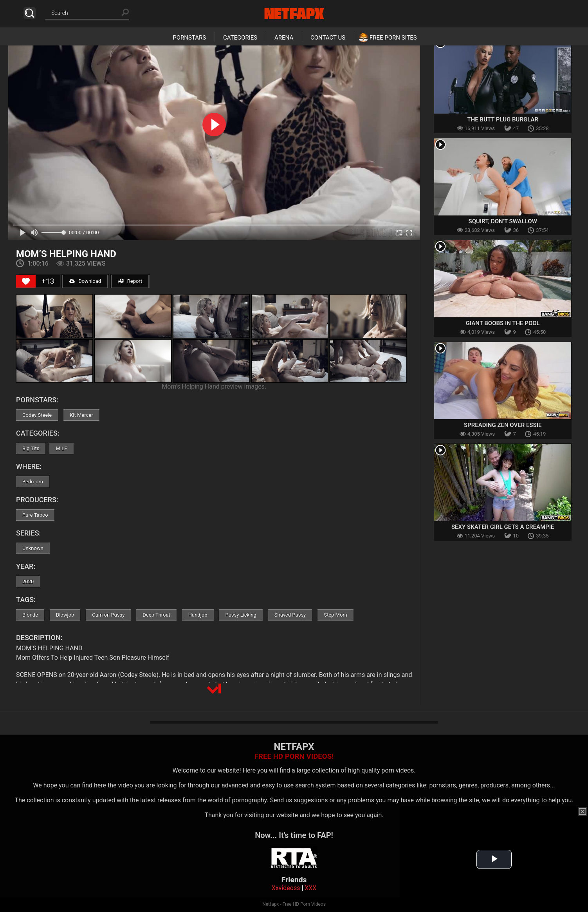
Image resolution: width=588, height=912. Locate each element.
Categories (240, 38)
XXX (310, 888)
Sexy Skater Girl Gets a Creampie (503, 527)
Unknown (33, 548)
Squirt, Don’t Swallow (503, 221)
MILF (61, 448)
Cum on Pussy (108, 615)
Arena (284, 38)
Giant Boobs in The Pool (503, 323)
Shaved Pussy (290, 615)
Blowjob (65, 615)
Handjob (198, 615)
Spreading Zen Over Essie (503, 425)
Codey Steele (37, 415)
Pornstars (189, 38)
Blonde (30, 615)
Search (30, 13)
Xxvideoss (286, 888)
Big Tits (31, 448)
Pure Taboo (35, 515)
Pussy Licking (241, 615)
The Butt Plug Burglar (503, 119)
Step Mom (335, 615)
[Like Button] (26, 281)
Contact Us (328, 38)
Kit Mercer (81, 415)
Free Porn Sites (393, 38)
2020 (28, 582)
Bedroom (33, 482)
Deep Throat (156, 615)
